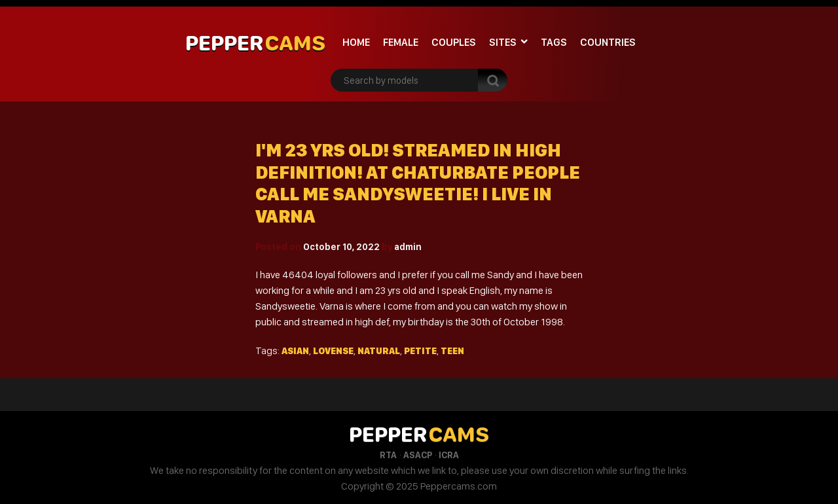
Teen (452, 351)
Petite (420, 351)
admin (408, 247)
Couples (454, 42)
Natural (379, 351)
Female (401, 42)
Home (356, 42)
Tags (554, 42)
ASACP (418, 455)
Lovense (333, 351)
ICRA (449, 455)
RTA (388, 455)
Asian (295, 351)
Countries (608, 42)
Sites (503, 42)
